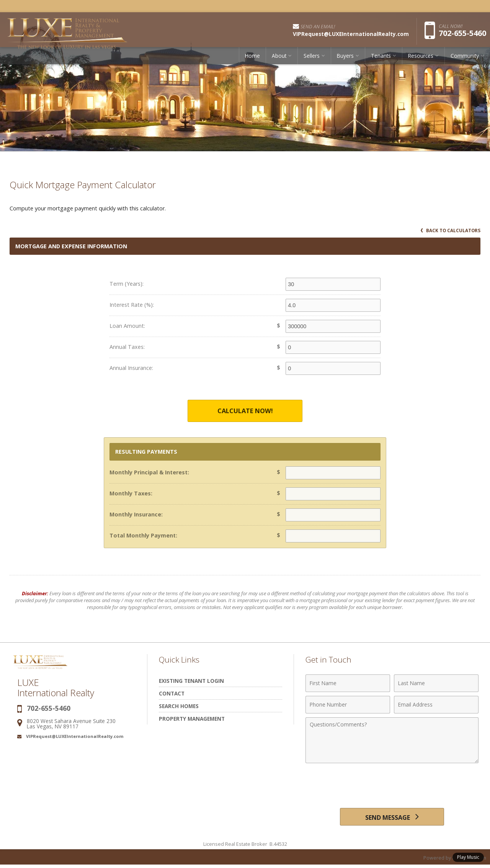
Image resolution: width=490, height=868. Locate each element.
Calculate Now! (245, 411)
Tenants (381, 59)
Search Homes (179, 706)
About (279, 59)
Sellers (312, 59)
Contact (172, 694)
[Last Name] (436, 684)
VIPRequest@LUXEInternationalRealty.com (75, 737)
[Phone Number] (348, 705)
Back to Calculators (450, 230)
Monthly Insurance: (136, 515)
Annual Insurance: (131, 368)
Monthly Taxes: (131, 494)
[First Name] (348, 684)
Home (252, 59)
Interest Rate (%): (132, 305)
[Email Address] (436, 705)
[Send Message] (392, 818)
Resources (421, 59)
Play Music (468, 857)
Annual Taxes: (127, 347)
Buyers (345, 59)
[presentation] (392, 786)
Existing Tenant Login (191, 681)
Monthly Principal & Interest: (149, 473)
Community (465, 59)
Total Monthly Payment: (143, 536)
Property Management (192, 719)
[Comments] (392, 741)
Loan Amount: (127, 326)
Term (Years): (127, 284)
